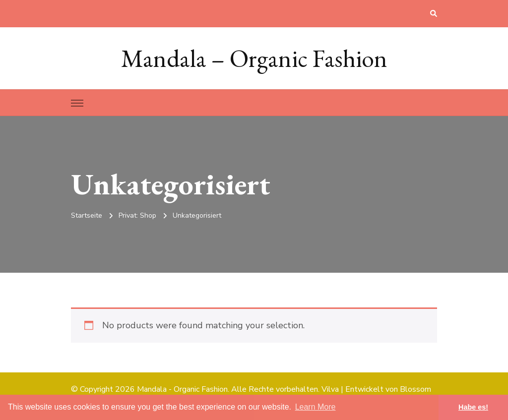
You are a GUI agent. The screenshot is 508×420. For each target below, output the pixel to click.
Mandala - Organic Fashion (182, 389)
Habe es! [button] (473, 407)
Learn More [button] (316, 407)
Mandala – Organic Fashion (254, 58)
